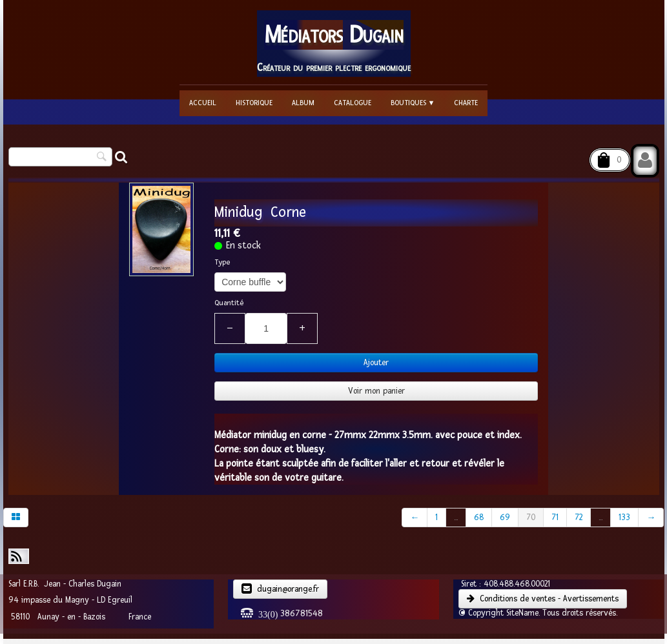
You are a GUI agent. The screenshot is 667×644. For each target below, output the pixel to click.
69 (505, 518)
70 (531, 518)
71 (555, 518)
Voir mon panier (376, 391)
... (456, 518)
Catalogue (353, 103)
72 (579, 518)
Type (222, 262)
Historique (254, 103)
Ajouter (376, 363)
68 (479, 518)
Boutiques (413, 103)
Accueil (203, 103)
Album (303, 103)
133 (624, 518)
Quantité (229, 303)
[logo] (334, 44)
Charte (466, 103)
